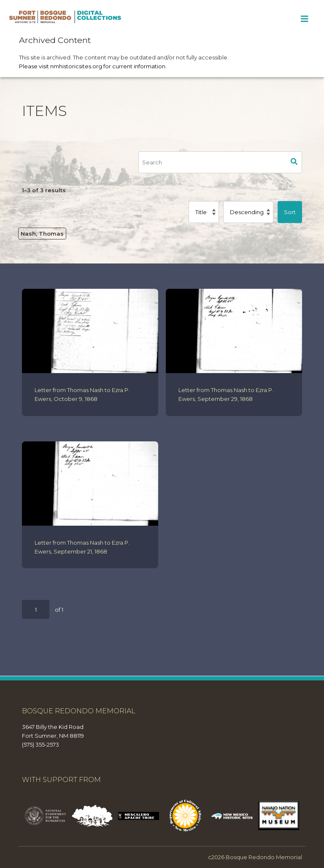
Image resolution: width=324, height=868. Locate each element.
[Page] (36, 609)
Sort (290, 212)
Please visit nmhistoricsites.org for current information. (93, 66)
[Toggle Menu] (304, 19)
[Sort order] (248, 212)
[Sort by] (204, 212)
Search (294, 162)
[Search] (212, 162)
